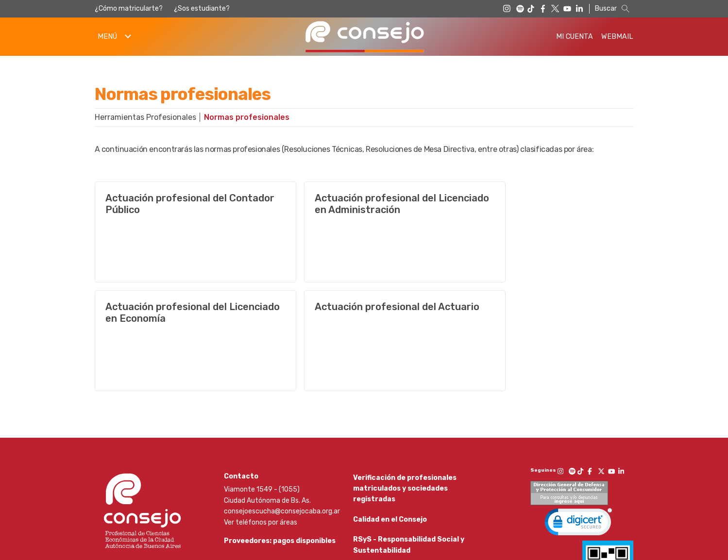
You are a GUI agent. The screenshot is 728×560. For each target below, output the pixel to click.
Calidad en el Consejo (390, 415)
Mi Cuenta (575, 37)
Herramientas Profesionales (145, 117)
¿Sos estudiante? (202, 8)
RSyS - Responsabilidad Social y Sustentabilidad (409, 445)
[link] (578, 415)
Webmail (617, 37)
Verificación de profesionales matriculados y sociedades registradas (405, 380)
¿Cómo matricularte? (129, 8)
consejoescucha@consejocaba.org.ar (282, 403)
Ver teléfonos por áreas (261, 414)
